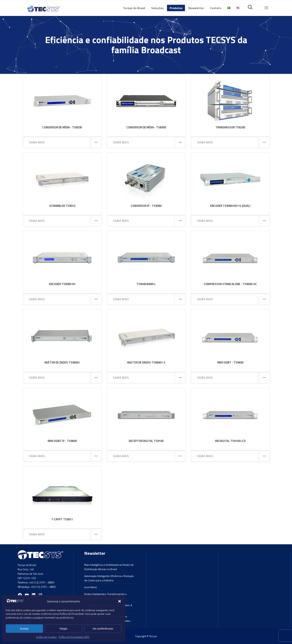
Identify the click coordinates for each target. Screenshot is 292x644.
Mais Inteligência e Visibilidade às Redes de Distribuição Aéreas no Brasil (109, 567)
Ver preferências (103, 629)
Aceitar (24, 629)
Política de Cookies (46, 637)
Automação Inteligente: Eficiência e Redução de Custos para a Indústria (109, 578)
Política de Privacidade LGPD (74, 637)
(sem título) (91, 587)
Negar (64, 629)
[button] (120, 601)
